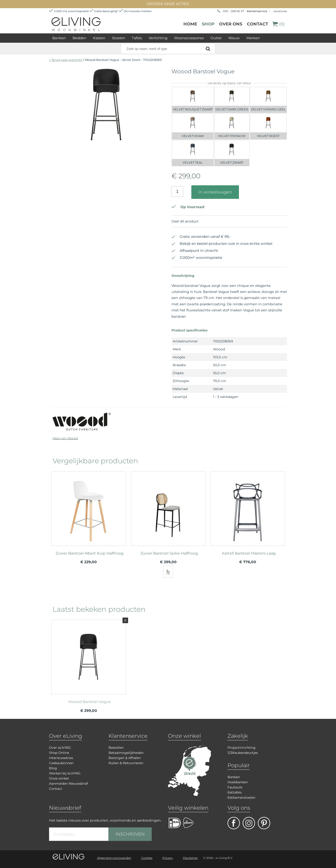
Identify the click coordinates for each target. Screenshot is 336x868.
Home (190, 24)
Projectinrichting (241, 748)
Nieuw (234, 38)
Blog (53, 768)
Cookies (147, 858)
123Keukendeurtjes (243, 753)
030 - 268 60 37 (233, 11)
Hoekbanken (238, 782)
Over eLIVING (60, 748)
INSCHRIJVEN (130, 834)
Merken (253, 38)
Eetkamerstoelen (241, 798)
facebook (234, 823)
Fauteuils (235, 787)
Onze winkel (59, 778)
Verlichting (158, 38)
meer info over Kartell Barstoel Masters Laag (248, 506)
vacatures (280, 11)
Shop (208, 24)
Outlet (216, 38)
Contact (257, 24)
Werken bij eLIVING (65, 773)
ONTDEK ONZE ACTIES (168, 4)
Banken (59, 38)
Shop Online (59, 753)
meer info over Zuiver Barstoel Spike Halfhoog (168, 506)
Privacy (168, 858)
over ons (231, 24)
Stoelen (119, 38)
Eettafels (235, 792)
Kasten (99, 38)
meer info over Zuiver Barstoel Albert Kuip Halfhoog (89, 506)
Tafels (137, 38)
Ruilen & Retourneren (126, 763)
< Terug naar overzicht (66, 60)
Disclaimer (190, 858)
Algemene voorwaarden (114, 858)
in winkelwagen (215, 192)
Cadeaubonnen (61, 763)
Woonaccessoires (189, 38)
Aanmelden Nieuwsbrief (68, 784)
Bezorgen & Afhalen (125, 758)
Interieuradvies (61, 758)
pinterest (264, 823)
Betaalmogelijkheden (126, 753)
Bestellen (116, 748)
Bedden (79, 38)
